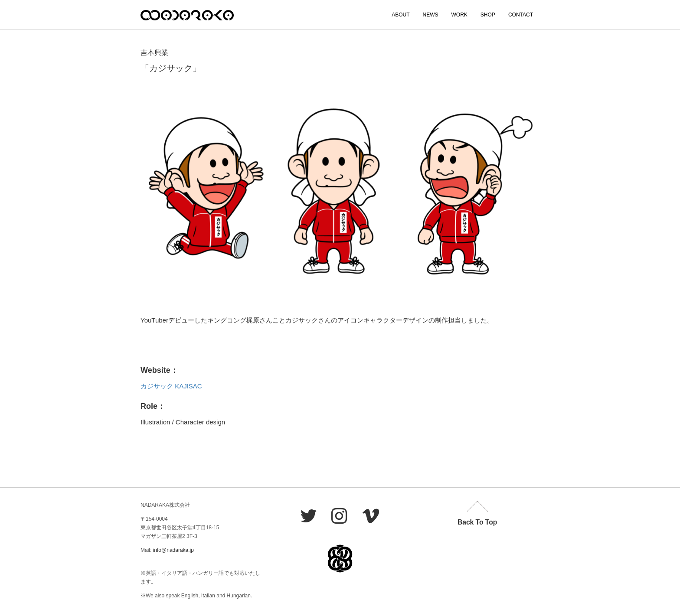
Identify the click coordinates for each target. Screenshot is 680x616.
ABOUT (400, 15)
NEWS (431, 15)
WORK (459, 15)
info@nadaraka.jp (173, 550)
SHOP (488, 15)
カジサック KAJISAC (171, 386)
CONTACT (521, 15)
